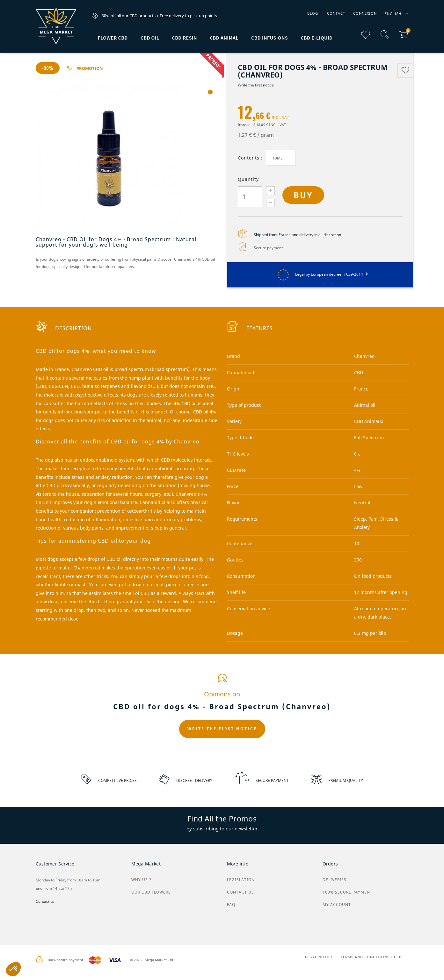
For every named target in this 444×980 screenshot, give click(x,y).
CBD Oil (150, 38)
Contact (336, 13)
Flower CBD (113, 38)
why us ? (141, 880)
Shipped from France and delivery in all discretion (297, 235)
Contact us (45, 901)
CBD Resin (185, 38)
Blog (313, 13)
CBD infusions (269, 38)
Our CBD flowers (151, 892)
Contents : (250, 158)
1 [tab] (210, 92)
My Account (337, 905)
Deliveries (335, 880)
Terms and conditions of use (373, 957)
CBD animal (224, 38)
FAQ (231, 905)
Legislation (241, 880)
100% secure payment (348, 892)
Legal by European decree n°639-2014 (320, 274)
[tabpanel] (127, 158)
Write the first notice (256, 85)
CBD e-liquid (317, 38)
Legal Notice (319, 957)
